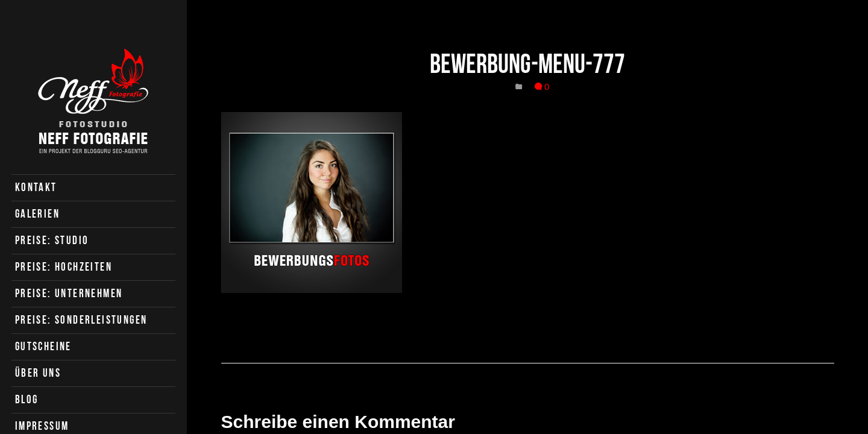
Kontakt (36, 187)
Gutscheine (43, 346)
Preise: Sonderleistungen (81, 320)
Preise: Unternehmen (69, 293)
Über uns (38, 373)
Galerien (37, 214)
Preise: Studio (52, 240)
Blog (27, 399)
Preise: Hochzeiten (64, 267)
